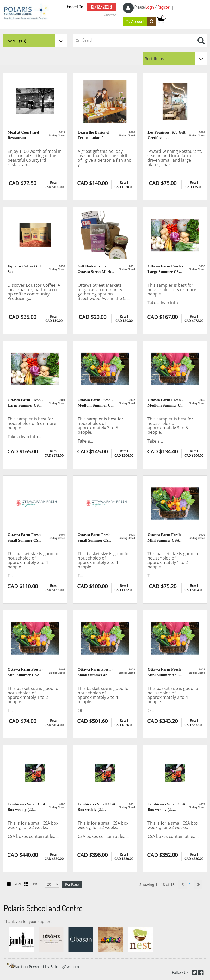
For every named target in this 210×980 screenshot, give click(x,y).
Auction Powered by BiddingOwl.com (47, 967)
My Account (141, 21)
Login (150, 7)
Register (164, 7)
